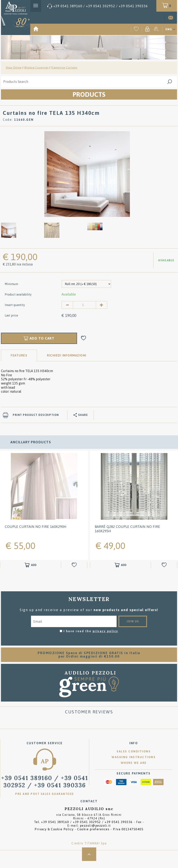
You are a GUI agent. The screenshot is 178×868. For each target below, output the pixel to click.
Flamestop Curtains (64, 68)
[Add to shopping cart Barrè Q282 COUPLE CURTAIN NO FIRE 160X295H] (120, 565)
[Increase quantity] (102, 305)
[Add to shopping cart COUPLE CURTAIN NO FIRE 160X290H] (31, 565)
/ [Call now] (45, 781)
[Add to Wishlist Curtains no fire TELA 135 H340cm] (84, 338)
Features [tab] (19, 355)
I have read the (91, 631)
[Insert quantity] (84, 305)
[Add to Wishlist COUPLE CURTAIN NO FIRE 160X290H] (75, 565)
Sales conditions (134, 751)
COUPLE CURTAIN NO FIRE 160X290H (36, 527)
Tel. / (83, 822)
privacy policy (105, 631)
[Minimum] (86, 284)
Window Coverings (36, 68)
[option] (87, 174)
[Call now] (98, 6)
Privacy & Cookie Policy (54, 829)
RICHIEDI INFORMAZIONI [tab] (67, 355)
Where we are (134, 763)
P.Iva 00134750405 (128, 829)
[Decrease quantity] (67, 305)
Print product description (36, 415)
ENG (169, 29)
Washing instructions (134, 757)
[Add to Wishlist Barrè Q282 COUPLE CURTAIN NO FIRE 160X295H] (164, 565)
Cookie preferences (93, 829)
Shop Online (14, 68)
